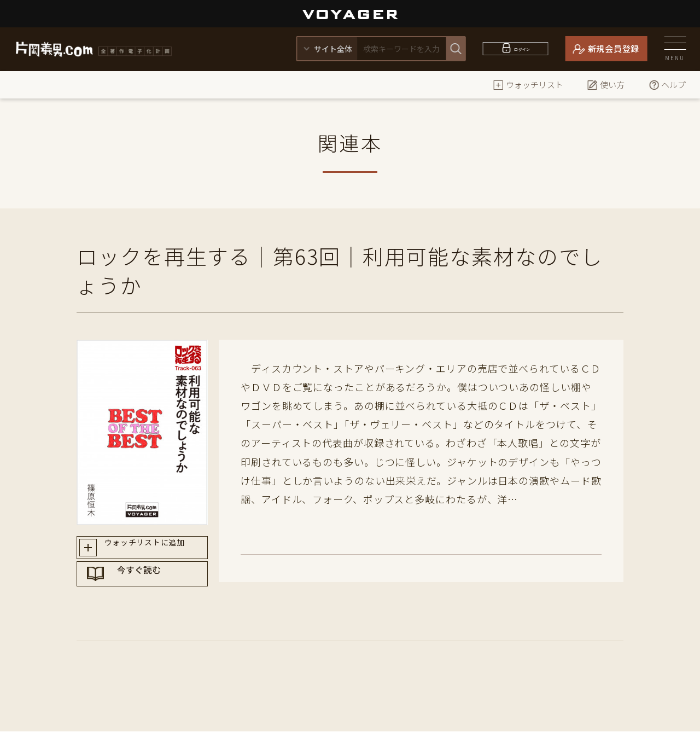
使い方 (606, 85)
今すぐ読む (153, 589)
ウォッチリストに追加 (152, 550)
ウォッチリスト (528, 85)
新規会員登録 (614, 48)
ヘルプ (667, 85)
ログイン (522, 48)
